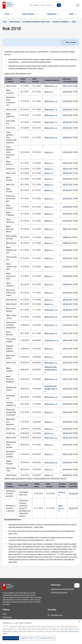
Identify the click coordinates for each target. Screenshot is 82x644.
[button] (47, 638)
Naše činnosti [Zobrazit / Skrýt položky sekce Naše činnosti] (30, 14)
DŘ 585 (66, 276)
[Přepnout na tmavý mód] (77, 5)
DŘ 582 (66, 300)
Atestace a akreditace (61, 22)
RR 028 (72, 494)
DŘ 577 (66, 333)
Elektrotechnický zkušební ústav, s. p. (51, 370)
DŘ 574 (66, 357)
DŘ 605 (66, 128)
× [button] (80, 622)
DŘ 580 (66, 310)
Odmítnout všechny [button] (28, 638)
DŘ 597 (66, 185)
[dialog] (41, 632)
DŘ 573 (66, 363)
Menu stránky (69, 42)
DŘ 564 (66, 433)
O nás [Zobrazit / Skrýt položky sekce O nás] (9, 14)
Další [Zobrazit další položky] (73, 14)
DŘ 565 (66, 429)
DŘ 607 (66, 115)
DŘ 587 (66, 258)
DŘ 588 (66, 250)
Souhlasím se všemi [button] (11, 638)
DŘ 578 (66, 325)
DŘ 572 (66, 370)
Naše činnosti (15, 22)
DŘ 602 (66, 163)
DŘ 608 (66, 110)
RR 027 (72, 508)
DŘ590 (65, 237)
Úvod (4, 22)
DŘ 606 (66, 122)
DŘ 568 (66, 404)
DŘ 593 (66, 214)
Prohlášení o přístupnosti (59, 593)
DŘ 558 (66, 475)
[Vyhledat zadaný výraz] (59, 5)
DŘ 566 (66, 422)
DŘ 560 (66, 462)
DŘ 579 (66, 317)
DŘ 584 (66, 284)
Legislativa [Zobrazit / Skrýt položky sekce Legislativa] (54, 14)
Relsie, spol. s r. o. (51, 86)
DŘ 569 (66, 397)
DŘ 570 (66, 389)
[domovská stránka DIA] (8, 5)
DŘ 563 (66, 438)
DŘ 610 (66, 92)
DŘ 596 (66, 190)
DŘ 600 (66, 173)
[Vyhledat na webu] (44, 5)
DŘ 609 (66, 101)
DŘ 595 (66, 199)
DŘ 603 (66, 152)
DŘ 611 (66, 86)
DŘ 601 (66, 169)
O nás (4, 614)
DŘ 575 (66, 349)
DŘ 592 (66, 221)
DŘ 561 (66, 454)
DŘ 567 (66, 412)
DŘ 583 (66, 293)
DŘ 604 (66, 137)
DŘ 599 (66, 179)
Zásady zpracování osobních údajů (62, 589)
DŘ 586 (66, 267)
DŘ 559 (66, 469)
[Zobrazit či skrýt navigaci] (78, 22)
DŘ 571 (66, 379)
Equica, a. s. (49, 92)
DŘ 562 (66, 445)
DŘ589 (65, 243)
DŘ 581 (66, 304)
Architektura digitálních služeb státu (36, 22)
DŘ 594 (66, 207)
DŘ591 (65, 229)
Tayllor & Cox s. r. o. (52, 340)
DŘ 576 (66, 340)
